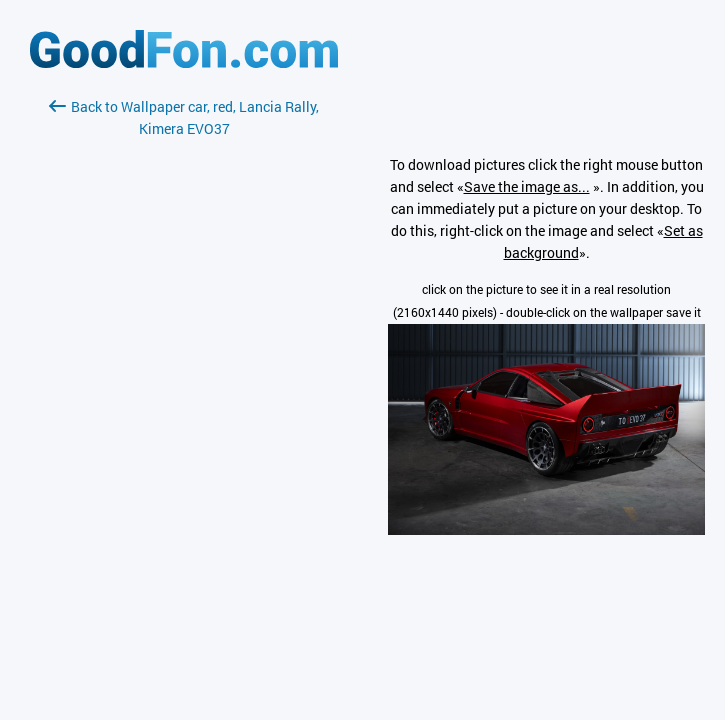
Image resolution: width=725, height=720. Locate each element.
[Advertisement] (184, 377)
